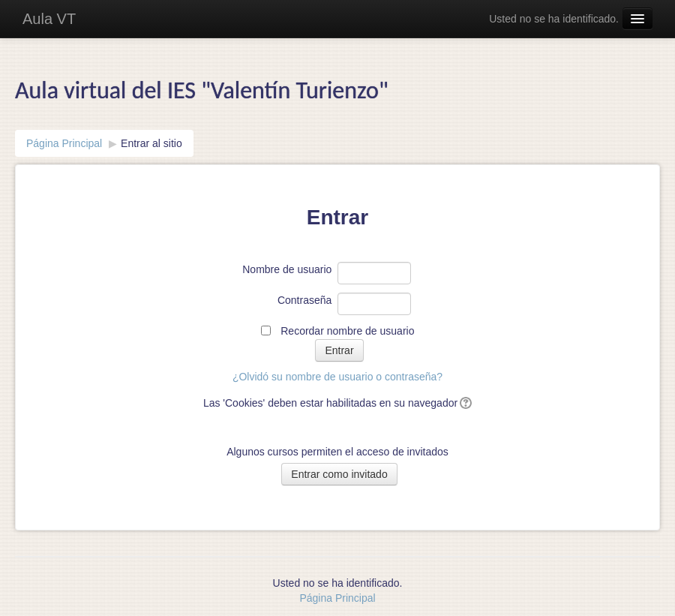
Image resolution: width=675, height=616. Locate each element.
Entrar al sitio (151, 143)
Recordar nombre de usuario (347, 331)
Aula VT (49, 19)
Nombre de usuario (287, 269)
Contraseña (304, 300)
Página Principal (64, 143)
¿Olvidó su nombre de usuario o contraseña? (337, 377)
